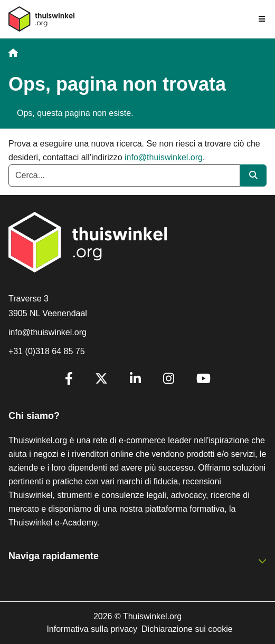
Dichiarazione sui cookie (187, 629)
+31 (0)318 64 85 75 (47, 351)
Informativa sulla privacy (92, 629)
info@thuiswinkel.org (164, 157)
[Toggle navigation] (262, 19)
